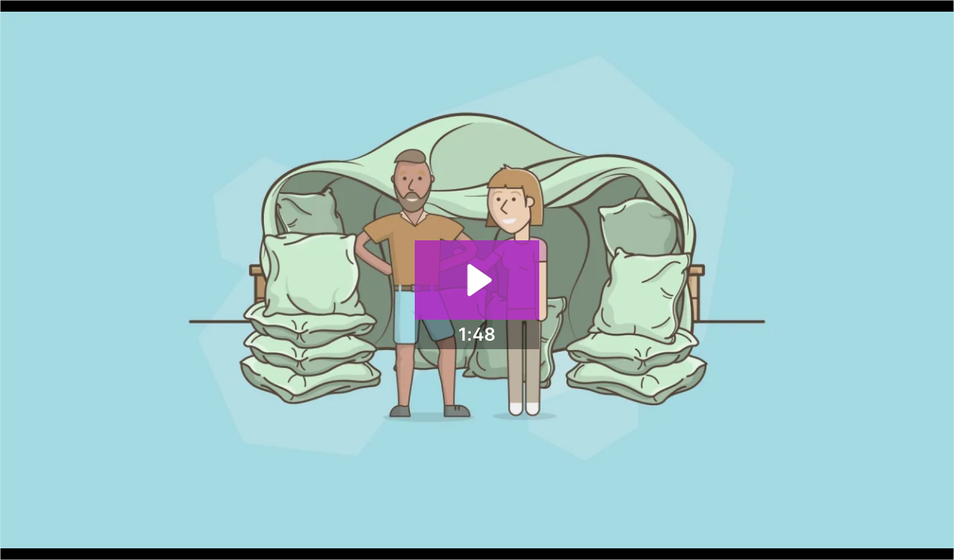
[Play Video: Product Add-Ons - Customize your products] (477, 280)
